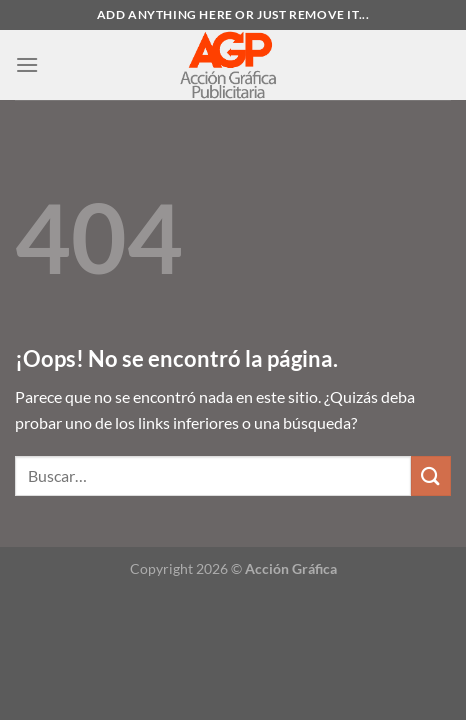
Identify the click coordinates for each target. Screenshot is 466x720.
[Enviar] (431, 475)
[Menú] (27, 64)
